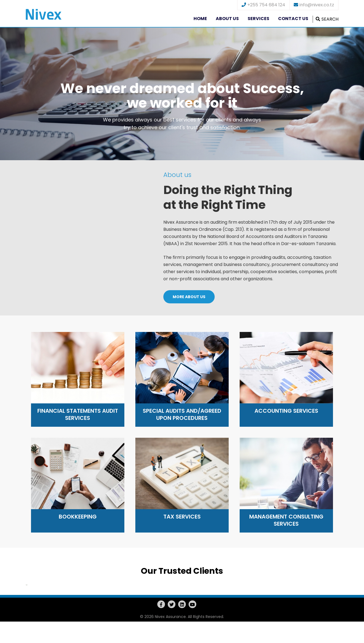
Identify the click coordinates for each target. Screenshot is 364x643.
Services (258, 19)
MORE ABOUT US (189, 297)
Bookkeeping (78, 517)
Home (200, 19)
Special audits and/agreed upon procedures (182, 414)
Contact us (293, 19)
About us (227, 19)
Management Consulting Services (286, 520)
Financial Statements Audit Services (78, 414)
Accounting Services (286, 411)
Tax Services (182, 517)
